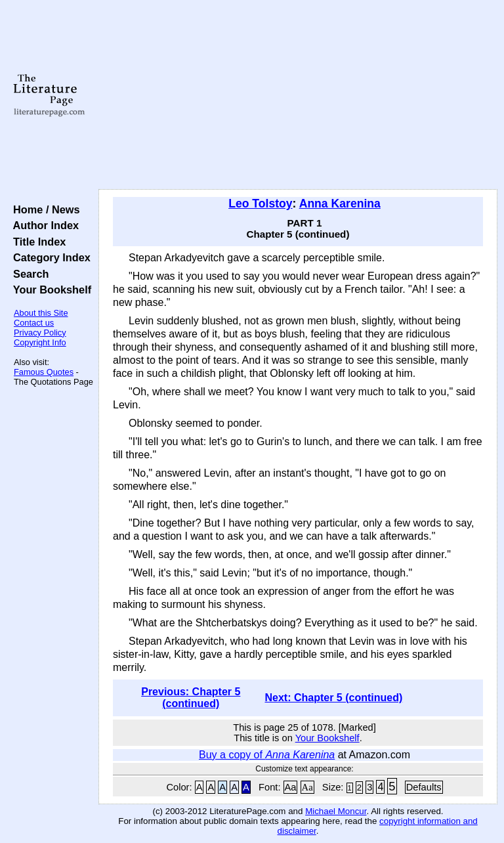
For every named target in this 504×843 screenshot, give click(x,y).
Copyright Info (40, 342)
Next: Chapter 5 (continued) (333, 698)
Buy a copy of (267, 755)
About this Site (41, 313)
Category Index (49, 257)
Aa (291, 787)
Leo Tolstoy (260, 204)
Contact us (34, 323)
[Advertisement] (298, 95)
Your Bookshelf (49, 290)
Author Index (43, 225)
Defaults (424, 787)
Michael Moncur (336, 811)
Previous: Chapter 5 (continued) (191, 698)
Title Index (36, 242)
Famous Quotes (44, 372)
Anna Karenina (340, 204)
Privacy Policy (40, 333)
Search (28, 274)
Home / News (44, 209)
